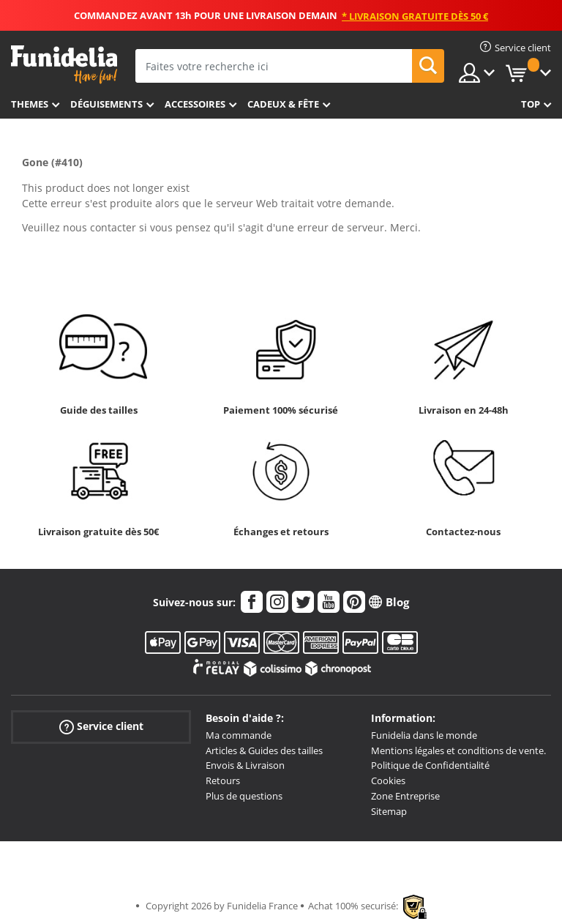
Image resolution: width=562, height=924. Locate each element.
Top (531, 104)
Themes (30, 104)
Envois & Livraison (245, 765)
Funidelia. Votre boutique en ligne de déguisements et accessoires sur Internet (64, 65)
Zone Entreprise (405, 796)
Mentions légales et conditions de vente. (458, 750)
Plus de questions (244, 796)
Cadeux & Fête (283, 104)
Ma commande (239, 735)
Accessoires (195, 104)
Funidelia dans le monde (424, 735)
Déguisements (106, 104)
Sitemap (389, 811)
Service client (101, 727)
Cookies (388, 780)
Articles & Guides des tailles (264, 750)
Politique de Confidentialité (430, 765)
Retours (223, 780)
